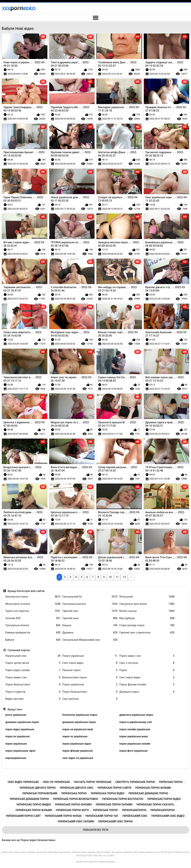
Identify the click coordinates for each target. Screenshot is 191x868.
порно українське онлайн (135, 744)
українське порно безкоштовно (76, 799)
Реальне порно (90, 670)
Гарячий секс (90, 611)
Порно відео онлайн (33, 670)
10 (110, 577)
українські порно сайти (114, 788)
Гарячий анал (90, 618)
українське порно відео (164, 799)
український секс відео (168, 816)
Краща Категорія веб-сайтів (26, 591)
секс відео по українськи (78, 758)
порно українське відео (77, 744)
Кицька (90, 625)
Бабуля (33, 640)
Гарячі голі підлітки (33, 611)
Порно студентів (33, 692)
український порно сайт (23, 816)
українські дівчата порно (38, 788)
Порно (147, 670)
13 (124, 577)
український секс (135, 816)
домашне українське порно (79, 722)
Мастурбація (147, 618)
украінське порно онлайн (73, 805)
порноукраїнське (16, 758)
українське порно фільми (34, 810)
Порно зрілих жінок (33, 663)
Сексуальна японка (33, 625)
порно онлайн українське (135, 729)
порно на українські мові (78, 729)
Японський (147, 597)
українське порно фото (72, 810)
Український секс (33, 656)
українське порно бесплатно (123, 799)
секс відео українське (23, 782)
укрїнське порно (171, 782)
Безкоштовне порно (90, 677)
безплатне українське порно (80, 715)
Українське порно (85, 862)
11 (117, 577)
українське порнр (105, 810)
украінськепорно (134, 810)
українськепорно (162, 810)
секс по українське (56, 782)
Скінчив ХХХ (33, 618)
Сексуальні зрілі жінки (147, 604)
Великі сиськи (147, 611)
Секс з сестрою (147, 663)
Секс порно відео (90, 663)
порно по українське (75, 736)
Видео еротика (33, 699)
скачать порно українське (93, 782)
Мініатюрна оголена (33, 604)
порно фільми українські (78, 751)
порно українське (16, 744)
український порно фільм (63, 816)
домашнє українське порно (22, 722)
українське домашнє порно (148, 793)
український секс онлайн (76, 821)
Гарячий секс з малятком (147, 633)
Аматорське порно (33, 597)
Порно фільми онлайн (147, 685)
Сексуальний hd (90, 597)
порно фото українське (134, 751)
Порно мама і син (147, 656)
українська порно (74, 793)
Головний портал (19, 650)
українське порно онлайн (114, 805)
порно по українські (17, 736)
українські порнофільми (40, 793)
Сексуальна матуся (90, 604)
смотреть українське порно (135, 782)
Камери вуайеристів (33, 633)
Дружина (90, 633)
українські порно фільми (153, 788)
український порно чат (102, 816)
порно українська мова (134, 736)
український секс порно (115, 821)
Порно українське (90, 656)
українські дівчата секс (76, 788)
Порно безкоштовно (33, 685)
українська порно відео (108, 793)
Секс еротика (90, 699)
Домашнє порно (147, 692)
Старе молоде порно (147, 625)
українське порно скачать (155, 805)
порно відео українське (20, 729)
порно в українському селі (136, 722)
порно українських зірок (20, 751)
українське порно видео (34, 805)
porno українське (16, 715)
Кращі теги (15, 709)
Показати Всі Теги (95, 830)
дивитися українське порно (136, 715)
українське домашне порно (29, 799)
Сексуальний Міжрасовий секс (90, 640)
